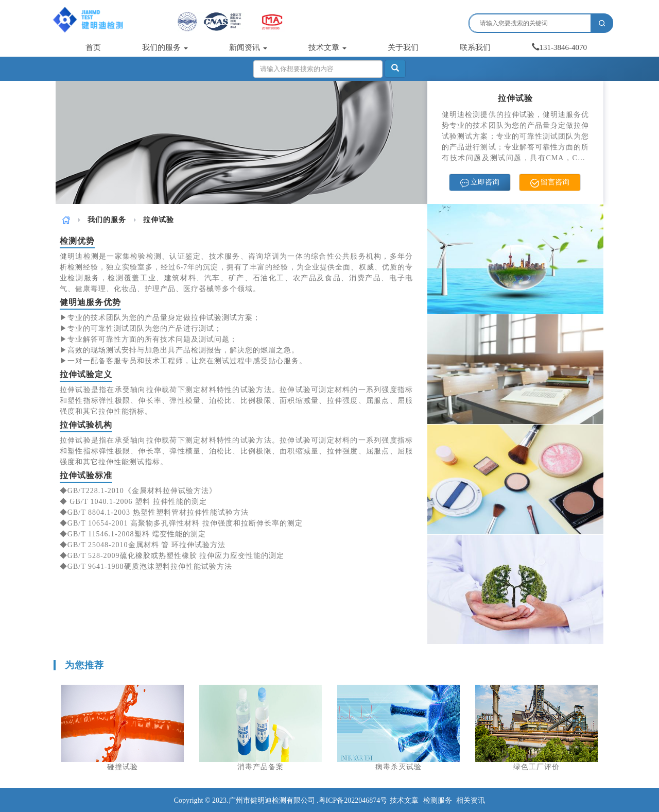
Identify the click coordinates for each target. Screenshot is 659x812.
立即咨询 (480, 183)
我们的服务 (165, 47)
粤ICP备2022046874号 (353, 800)
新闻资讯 (248, 47)
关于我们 (403, 47)
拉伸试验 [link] (159, 220)
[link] (66, 220)
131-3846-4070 (560, 47)
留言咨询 (550, 183)
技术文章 (327, 47)
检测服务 (438, 800)
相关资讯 (471, 800)
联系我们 (475, 47)
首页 (93, 47)
